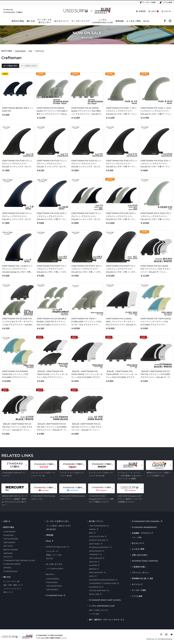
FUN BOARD (9, 535)
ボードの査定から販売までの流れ (58, 526)
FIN (30, 51)
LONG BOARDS (53, 579)
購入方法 (7, 577)
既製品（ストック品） (54, 555)
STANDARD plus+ (11, 571)
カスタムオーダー (53, 551)
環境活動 (50, 535)
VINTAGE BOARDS (54, 586)
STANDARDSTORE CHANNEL (146, 521)
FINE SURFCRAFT (96, 573)
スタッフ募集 (137, 537)
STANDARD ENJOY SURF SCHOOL (105, 600)
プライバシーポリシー (141, 573)
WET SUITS (8, 546)
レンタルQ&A (94, 614)
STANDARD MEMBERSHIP (144, 527)
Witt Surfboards (95, 558)
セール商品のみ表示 (29, 66)
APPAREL (7, 568)
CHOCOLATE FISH (97, 537)
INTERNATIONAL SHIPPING (145, 561)
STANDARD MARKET (12, 564)
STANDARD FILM (54, 595)
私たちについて (138, 543)
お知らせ (7, 521)
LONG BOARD (9, 532)
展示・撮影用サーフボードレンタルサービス (107, 620)
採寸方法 (49, 558)
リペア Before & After (55, 569)
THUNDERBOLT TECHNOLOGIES (103, 583)
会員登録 (142, 11)
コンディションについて (12, 589)
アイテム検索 (167, 2)
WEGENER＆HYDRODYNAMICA (102, 580)
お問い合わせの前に (140, 555)
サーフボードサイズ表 (11, 581)
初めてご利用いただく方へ (99, 610)
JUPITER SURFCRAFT (98, 591)
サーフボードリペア (54, 564)
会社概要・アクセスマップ (142, 533)
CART (154, 11)
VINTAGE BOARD (11, 539)
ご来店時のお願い (139, 567)
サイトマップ (137, 584)
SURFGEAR (20, 51)
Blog (48, 541)
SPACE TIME (94, 594)
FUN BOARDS (52, 582)
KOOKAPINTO (95, 587)
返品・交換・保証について (13, 585)
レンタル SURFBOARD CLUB (102, 606)
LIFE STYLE (8, 557)
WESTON (93, 562)
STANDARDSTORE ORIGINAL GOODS (19, 560)
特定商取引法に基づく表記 (142, 578)
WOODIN (93, 565)
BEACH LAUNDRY (11, 550)
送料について (8, 592)
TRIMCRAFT (94, 555)
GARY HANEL (94, 544)
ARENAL (93, 529)
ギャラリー (51, 574)
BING (91, 533)
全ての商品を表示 (10, 66)
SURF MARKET (9, 542)
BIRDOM (93, 569)
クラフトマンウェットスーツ (58, 547)
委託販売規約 (51, 529)
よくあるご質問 (138, 549)
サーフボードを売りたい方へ (58, 521)
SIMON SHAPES (95, 551)
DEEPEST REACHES (97, 540)
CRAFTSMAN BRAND (98, 526)
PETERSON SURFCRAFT (99, 547)
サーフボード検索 (149, 2)
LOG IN (167, 11)
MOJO (92, 576)
